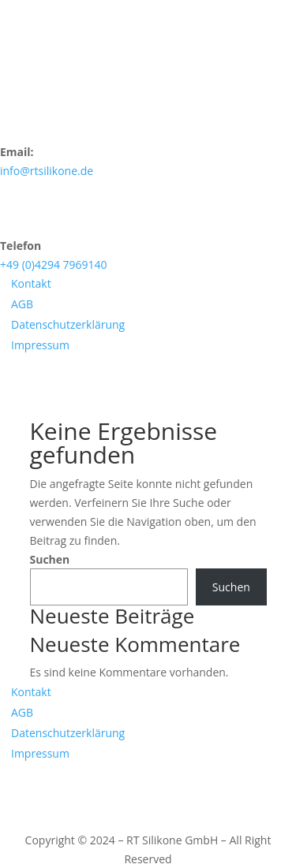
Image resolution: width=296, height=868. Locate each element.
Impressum (40, 345)
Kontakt (31, 283)
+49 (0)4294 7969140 (54, 264)
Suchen (50, 559)
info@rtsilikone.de (47, 171)
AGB (22, 304)
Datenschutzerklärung (68, 324)
